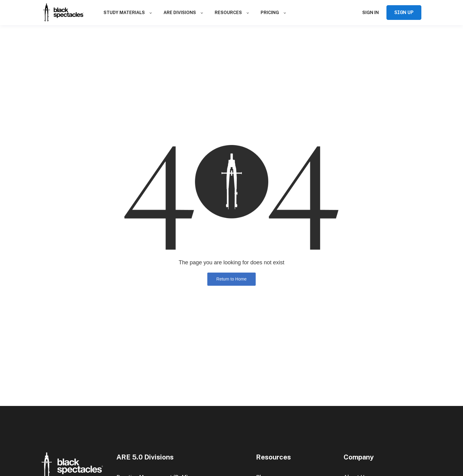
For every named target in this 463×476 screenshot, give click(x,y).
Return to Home (232, 279)
